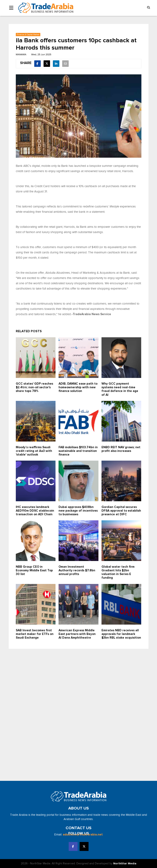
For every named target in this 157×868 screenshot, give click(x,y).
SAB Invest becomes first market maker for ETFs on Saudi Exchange (35, 634)
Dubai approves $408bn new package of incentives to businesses (78, 511)
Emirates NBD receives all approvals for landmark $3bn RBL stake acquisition (121, 634)
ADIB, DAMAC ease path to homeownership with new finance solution (78, 387)
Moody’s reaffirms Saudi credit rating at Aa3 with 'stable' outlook (34, 451)
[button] (148, 8)
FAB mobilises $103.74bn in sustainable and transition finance (78, 451)
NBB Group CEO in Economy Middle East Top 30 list (34, 570)
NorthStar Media (125, 864)
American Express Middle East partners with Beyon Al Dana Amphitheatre (77, 634)
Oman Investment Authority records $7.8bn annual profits (77, 570)
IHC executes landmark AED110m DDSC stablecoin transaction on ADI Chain (35, 511)
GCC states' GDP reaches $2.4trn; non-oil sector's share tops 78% (34, 387)
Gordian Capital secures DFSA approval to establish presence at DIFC (121, 511)
